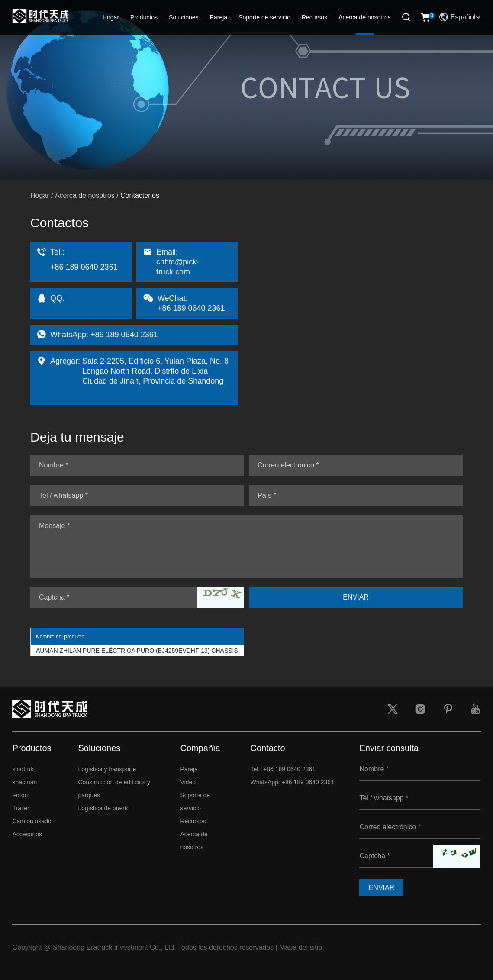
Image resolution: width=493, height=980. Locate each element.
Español (460, 17)
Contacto (267, 748)
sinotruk (23, 769)
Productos (144, 17)
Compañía (200, 748)
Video (188, 782)
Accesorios (27, 834)
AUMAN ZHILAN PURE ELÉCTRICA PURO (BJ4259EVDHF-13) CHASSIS (137, 651)
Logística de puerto (104, 808)
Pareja (219, 17)
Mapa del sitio (301, 947)
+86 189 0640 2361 (124, 335)
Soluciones (184, 17)
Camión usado (32, 821)
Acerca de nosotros (365, 17)
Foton (20, 795)
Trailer (21, 808)
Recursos (314, 17)
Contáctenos (140, 195)
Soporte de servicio (264, 17)
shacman (24, 782)
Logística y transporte (107, 769)
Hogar (111, 17)
